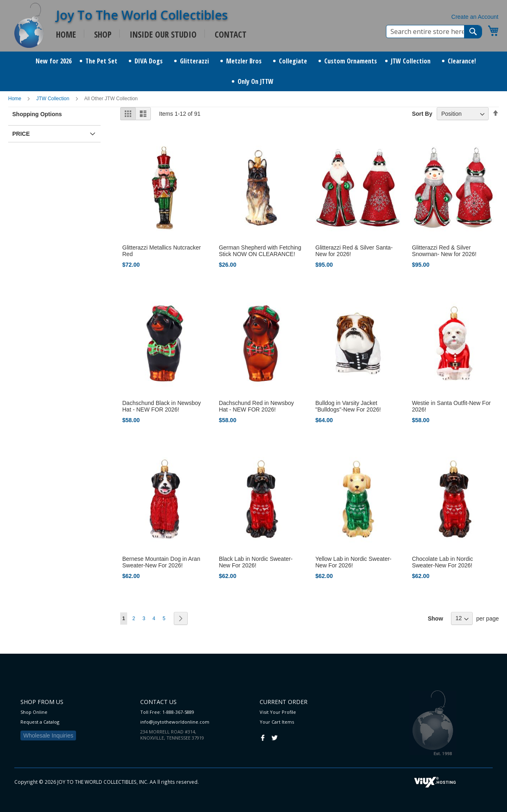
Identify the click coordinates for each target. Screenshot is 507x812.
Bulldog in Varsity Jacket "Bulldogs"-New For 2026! (348, 406)
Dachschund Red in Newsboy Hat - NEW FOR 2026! (256, 406)
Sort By (422, 114)
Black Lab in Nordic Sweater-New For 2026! (256, 562)
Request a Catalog (40, 722)
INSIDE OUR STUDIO (163, 34)
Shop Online (34, 712)
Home (15, 99)
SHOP (103, 34)
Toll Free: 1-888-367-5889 (167, 712)
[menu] (253, 71)
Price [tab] (21, 134)
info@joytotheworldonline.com (175, 722)
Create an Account (475, 17)
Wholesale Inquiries (48, 736)
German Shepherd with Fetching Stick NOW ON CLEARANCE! (260, 251)
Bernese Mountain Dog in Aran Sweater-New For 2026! (161, 562)
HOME (66, 34)
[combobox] (434, 31)
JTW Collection (54, 99)
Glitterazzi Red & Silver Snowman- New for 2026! (444, 251)
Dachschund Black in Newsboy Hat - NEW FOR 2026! (162, 406)
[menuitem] (54, 61)
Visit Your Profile (278, 712)
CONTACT (231, 34)
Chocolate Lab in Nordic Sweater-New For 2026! (442, 562)
